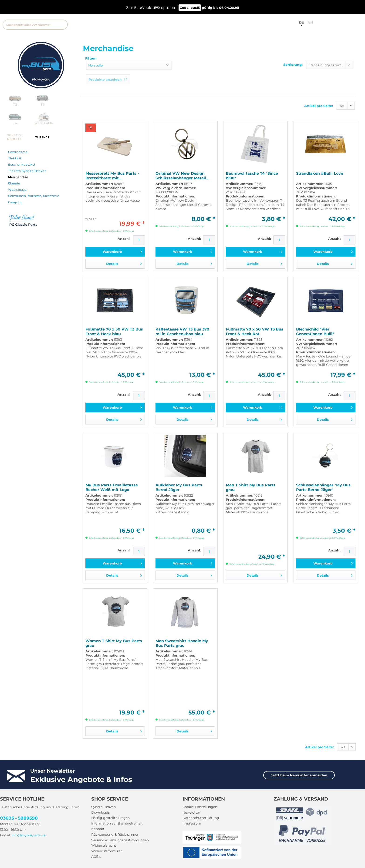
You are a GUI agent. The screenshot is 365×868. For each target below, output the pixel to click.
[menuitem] (73, 24)
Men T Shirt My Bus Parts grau (251, 487)
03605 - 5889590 (19, 818)
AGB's (96, 857)
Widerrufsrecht (104, 845)
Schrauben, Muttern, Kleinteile (34, 196)
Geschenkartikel (22, 165)
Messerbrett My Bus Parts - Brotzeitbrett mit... (112, 176)
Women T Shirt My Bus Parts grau (114, 643)
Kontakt (98, 829)
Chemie (14, 183)
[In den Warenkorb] (115, 252)
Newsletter (191, 812)
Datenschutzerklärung (201, 818)
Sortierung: (293, 65)
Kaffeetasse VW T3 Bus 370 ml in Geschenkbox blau (182, 332)
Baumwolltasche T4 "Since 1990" (252, 176)
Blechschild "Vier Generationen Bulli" (315, 332)
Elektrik (15, 158)
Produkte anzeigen (108, 80)
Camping (15, 202)
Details (124, 263)
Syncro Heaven (103, 807)
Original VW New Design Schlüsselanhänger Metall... (182, 176)
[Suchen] (62, 25)
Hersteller (96, 65)
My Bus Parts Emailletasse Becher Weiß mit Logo (112, 487)
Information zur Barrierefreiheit (117, 823)
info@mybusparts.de (29, 835)
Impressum (192, 823)
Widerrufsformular (107, 851)
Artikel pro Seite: (319, 106)
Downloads (100, 812)
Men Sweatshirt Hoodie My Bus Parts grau (182, 643)
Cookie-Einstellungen (200, 807)
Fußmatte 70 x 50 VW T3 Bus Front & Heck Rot (255, 332)
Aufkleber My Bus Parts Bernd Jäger (179, 487)
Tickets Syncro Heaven (27, 171)
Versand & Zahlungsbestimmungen (120, 840)
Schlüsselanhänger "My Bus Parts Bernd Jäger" (323, 487)
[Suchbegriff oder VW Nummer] (35, 25)
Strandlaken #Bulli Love (320, 173)
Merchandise (18, 177)
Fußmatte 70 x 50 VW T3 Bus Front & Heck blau (114, 332)
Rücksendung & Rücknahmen (115, 835)
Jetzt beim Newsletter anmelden (299, 775)
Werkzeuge (17, 190)
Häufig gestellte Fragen (110, 818)
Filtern (91, 58)
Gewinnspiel (18, 152)
